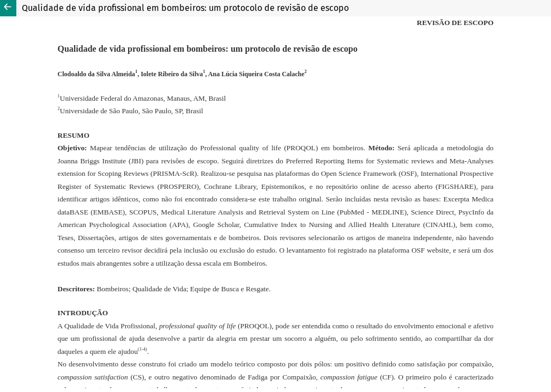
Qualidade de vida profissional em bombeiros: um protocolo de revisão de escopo (185, 8)
